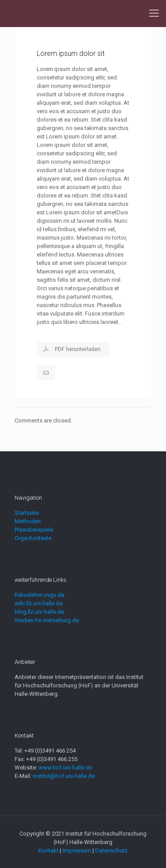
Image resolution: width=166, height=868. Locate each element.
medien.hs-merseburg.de (47, 620)
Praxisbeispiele (34, 530)
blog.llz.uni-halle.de (39, 612)
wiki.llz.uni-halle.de (39, 603)
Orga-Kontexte (33, 538)
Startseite (27, 513)
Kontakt (48, 850)
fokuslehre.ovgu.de (39, 595)
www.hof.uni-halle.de (65, 767)
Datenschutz (111, 850)
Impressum (77, 850)
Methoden (28, 521)
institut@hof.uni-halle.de (64, 776)
